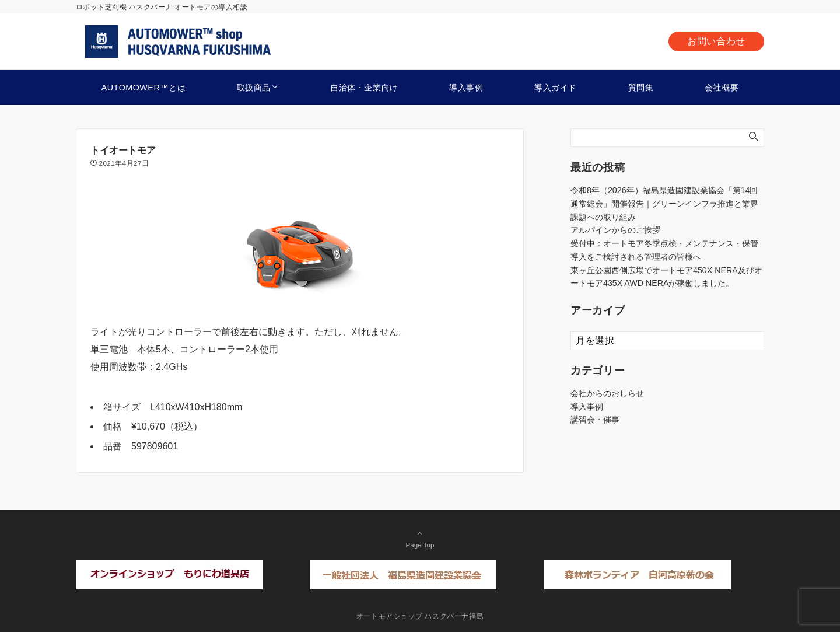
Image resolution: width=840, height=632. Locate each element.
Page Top (420, 539)
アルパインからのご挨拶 (615, 230)
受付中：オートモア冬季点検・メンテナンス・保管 (664, 243)
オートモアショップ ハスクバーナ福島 (420, 616)
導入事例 (587, 407)
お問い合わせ (716, 41)
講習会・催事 (595, 420)
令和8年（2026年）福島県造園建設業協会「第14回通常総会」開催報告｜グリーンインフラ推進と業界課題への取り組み (664, 204)
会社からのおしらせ (607, 393)
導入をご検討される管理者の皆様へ (636, 257)
